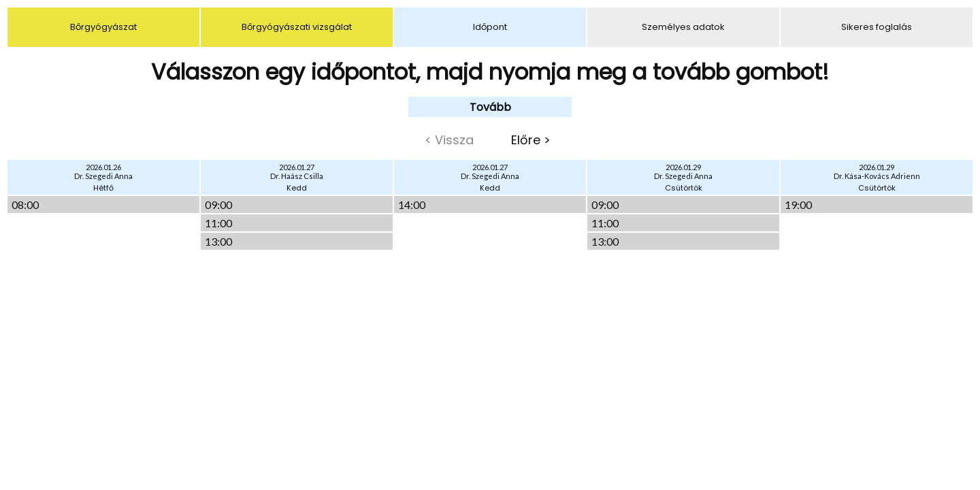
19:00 (798, 205)
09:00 (218, 205)
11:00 (218, 223)
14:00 (412, 205)
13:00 (218, 241)
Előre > (531, 140)
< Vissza (449, 140)
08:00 (25, 205)
